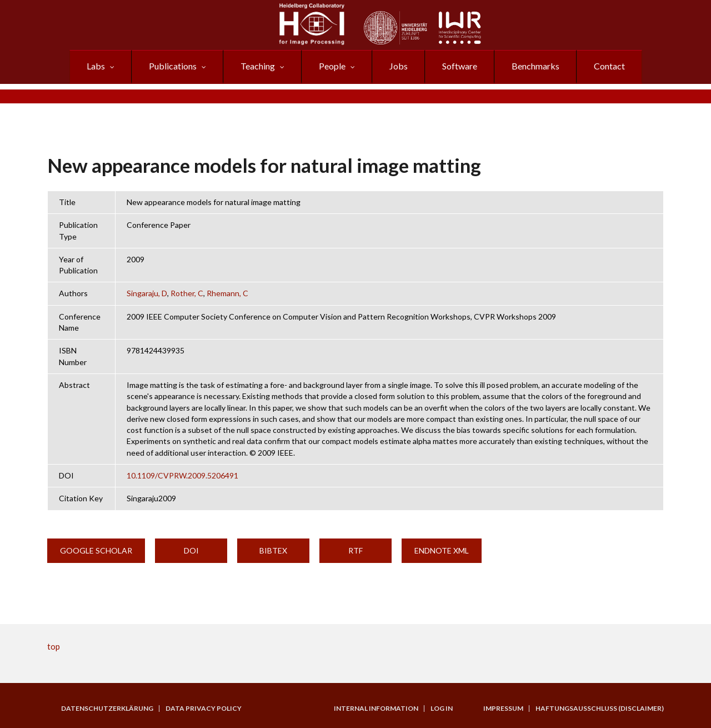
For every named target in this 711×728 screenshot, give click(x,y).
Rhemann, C (227, 293)
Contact (609, 66)
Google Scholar (96, 550)
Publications (173, 66)
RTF (355, 550)
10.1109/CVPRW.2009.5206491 (182, 475)
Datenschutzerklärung (107, 709)
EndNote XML (442, 550)
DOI (191, 550)
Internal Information (376, 709)
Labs (96, 66)
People (332, 66)
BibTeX (273, 550)
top (54, 646)
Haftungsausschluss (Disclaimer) (600, 709)
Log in (442, 709)
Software (460, 66)
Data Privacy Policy (204, 709)
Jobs (399, 66)
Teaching (258, 66)
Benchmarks (535, 66)
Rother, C (187, 293)
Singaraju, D (147, 293)
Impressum (503, 709)
